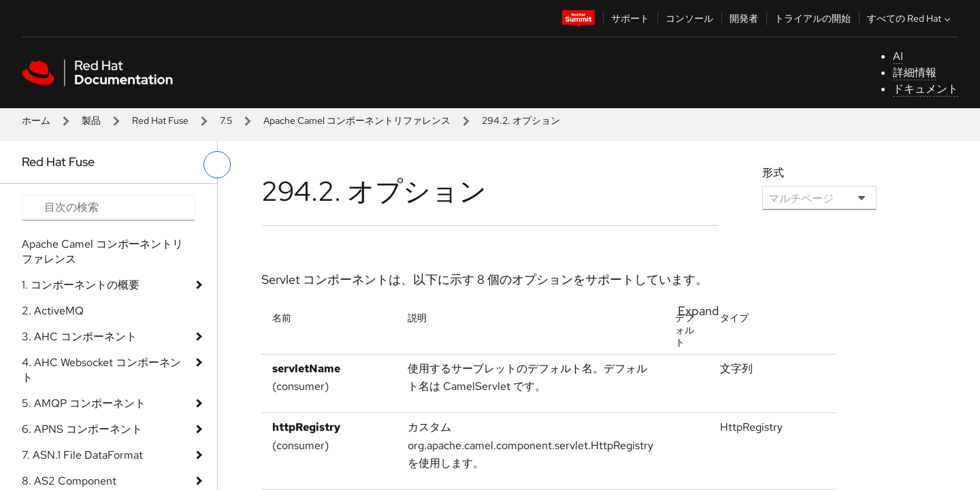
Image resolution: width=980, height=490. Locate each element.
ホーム (36, 120)
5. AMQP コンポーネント (84, 403)
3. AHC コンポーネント (79, 337)
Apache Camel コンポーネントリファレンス (357, 120)
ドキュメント (926, 89)
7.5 (226, 120)
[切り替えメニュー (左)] (217, 165)
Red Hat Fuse (160, 120)
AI (898, 56)
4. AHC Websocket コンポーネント (101, 370)
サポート (630, 18)
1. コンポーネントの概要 (81, 285)
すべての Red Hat (910, 18)
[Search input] (109, 208)
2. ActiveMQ (53, 311)
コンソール (689, 18)
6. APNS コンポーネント (82, 429)
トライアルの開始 (813, 18)
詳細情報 (915, 72)
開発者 (744, 18)
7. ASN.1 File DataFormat (82, 455)
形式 (773, 173)
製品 (91, 120)
